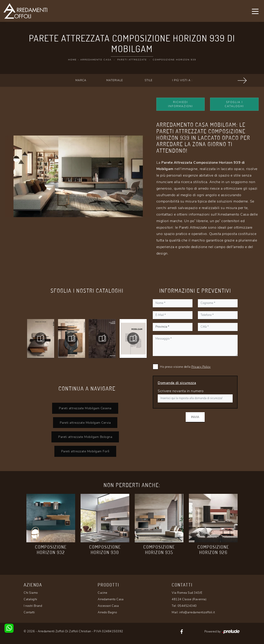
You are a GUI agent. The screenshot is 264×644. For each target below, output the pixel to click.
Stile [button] (149, 80)
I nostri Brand (33, 606)
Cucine (102, 593)
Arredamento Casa (96, 60)
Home (72, 60)
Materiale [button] (115, 80)
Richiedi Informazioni (181, 104)
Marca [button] (81, 80)
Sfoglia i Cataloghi (234, 104)
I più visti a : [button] (182, 80)
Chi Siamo (31, 593)
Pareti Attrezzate (132, 60)
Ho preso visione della (185, 367)
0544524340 (187, 606)
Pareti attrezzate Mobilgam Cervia (85, 423)
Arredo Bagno (107, 612)
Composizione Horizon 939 (174, 60)
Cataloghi (30, 599)
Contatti (29, 612)
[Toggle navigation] (255, 11)
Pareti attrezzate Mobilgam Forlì (85, 451)
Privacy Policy (201, 367)
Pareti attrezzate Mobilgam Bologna (85, 437)
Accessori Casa (108, 606)
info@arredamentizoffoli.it (197, 612)
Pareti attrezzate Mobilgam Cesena (85, 408)
